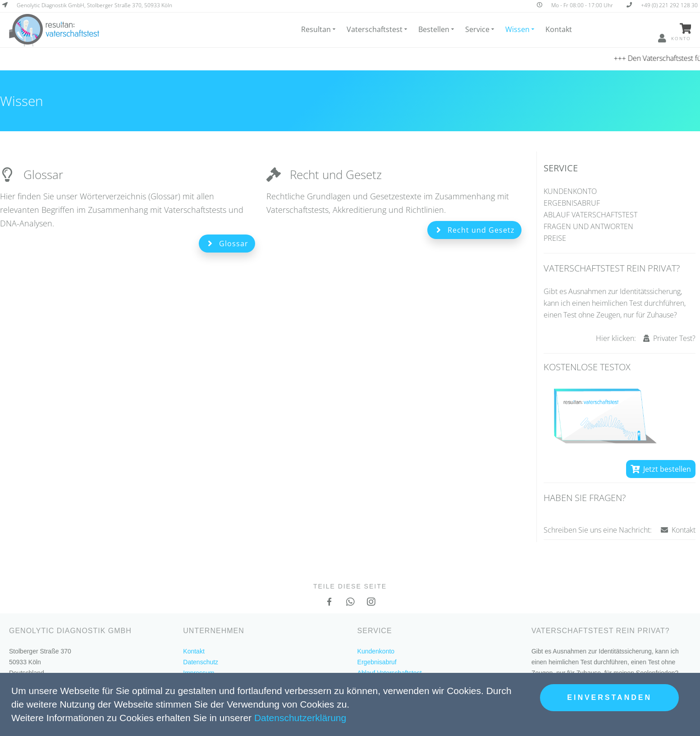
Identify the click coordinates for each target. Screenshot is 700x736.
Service (480, 29)
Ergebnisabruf (572, 203)
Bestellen (437, 29)
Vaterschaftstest (377, 29)
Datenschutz (201, 662)
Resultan (319, 29)
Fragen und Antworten (588, 226)
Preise (555, 238)
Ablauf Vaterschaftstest (590, 215)
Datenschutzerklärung (300, 718)
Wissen (520, 29)
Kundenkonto (570, 191)
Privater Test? (669, 338)
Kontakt (559, 29)
